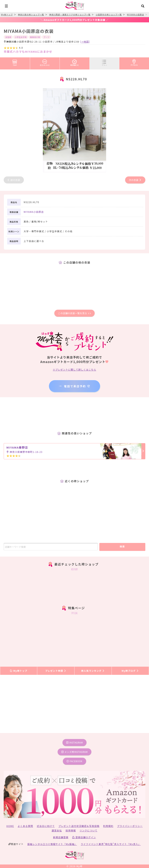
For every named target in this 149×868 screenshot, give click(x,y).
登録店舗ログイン (84, 837)
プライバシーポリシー (130, 826)
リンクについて (88, 830)
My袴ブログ (130, 671)
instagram (74, 742)
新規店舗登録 (61, 837)
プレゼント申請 (56, 671)
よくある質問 (25, 826)
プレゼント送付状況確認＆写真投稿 (79, 826)
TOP (15, 62)
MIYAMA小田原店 (34, 212)
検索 (122, 546)
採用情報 (71, 830)
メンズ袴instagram (74, 752)
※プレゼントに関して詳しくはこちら (74, 370)
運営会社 (57, 830)
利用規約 (108, 826)
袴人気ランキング (93, 671)
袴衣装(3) (75, 62)
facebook (74, 761)
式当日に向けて (46, 826)
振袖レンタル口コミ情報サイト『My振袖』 (52, 844)
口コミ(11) (45, 62)
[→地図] (85, 42)
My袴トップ (19, 671)
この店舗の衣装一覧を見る (74, 313)
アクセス (134, 62)
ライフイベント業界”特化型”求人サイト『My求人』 (111, 844)
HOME (10, 826)
